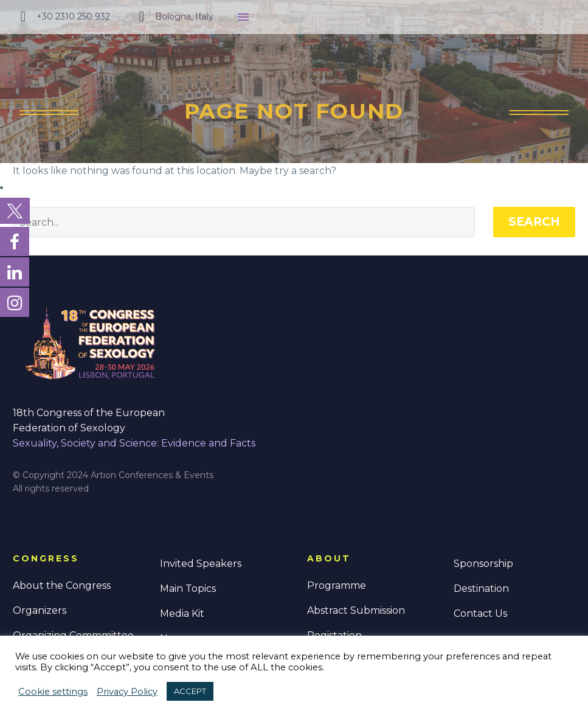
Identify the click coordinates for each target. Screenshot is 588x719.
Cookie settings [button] (53, 692)
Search (534, 222)
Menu (243, 17)
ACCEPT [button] (190, 691)
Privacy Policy (127, 692)
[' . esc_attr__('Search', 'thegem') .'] (244, 222)
